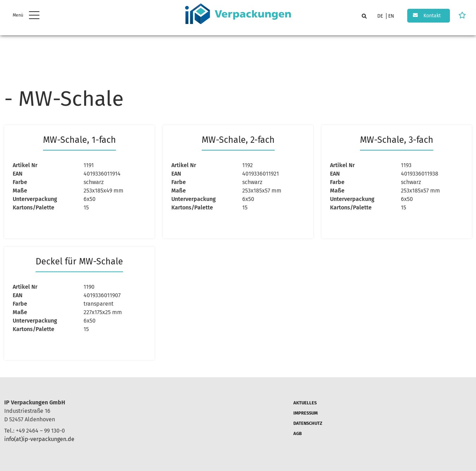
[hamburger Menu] (35, 16)
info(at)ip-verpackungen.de (39, 439)
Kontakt (432, 16)
